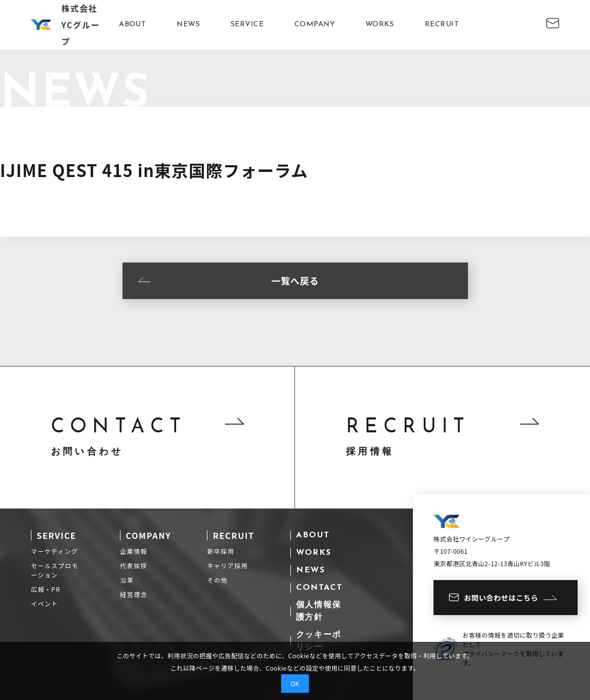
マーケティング (54, 551)
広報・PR (46, 589)
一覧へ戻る (229, 281)
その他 (217, 580)
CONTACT (319, 588)
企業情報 (134, 551)
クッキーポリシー (319, 641)
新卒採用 (221, 551)
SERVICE (247, 24)
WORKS (380, 24)
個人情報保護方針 (319, 611)
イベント (45, 603)
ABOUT (132, 24)
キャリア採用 (227, 565)
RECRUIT (442, 24)
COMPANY (315, 24)
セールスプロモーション (55, 570)
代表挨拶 (134, 565)
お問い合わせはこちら (503, 598)
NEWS (188, 24)
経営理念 (134, 594)
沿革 (127, 580)
